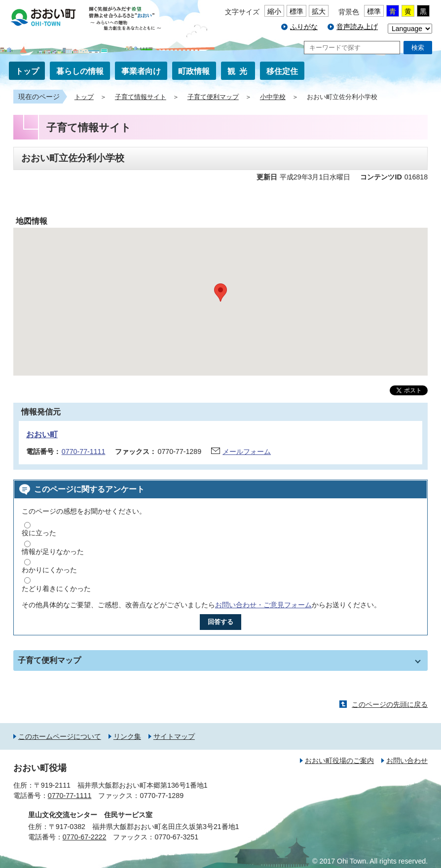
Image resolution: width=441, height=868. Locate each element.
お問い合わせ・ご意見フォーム (263, 605)
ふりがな (304, 27)
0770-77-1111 (84, 451)
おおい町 (42, 434)
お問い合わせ (407, 761)
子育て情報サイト (141, 97)
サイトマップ (174, 736)
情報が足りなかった (53, 552)
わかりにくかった (49, 570)
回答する (220, 622)
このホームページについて (60, 736)
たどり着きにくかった (56, 589)
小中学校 (273, 97)
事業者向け (141, 71)
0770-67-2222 (85, 837)
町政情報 (194, 71)
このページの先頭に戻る (390, 704)
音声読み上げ (357, 27)
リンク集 (127, 736)
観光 (239, 71)
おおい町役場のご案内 (339, 761)
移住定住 (282, 71)
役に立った (39, 533)
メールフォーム (247, 451)
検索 (418, 48)
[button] (220, 293)
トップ (27, 71)
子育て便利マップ (213, 97)
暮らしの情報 (80, 71)
